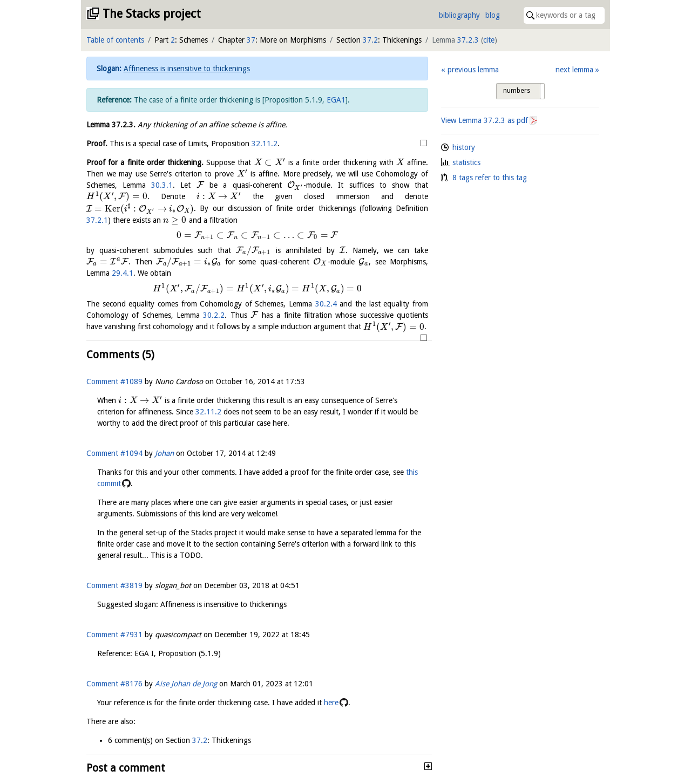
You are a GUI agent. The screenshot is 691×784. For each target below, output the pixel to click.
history (464, 147)
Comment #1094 (114, 453)
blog (493, 15)
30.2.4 (326, 304)
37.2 (370, 40)
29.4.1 (123, 273)
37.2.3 (468, 40)
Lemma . (111, 125)
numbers (517, 91)
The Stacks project (152, 14)
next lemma (574, 70)
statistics (466, 162)
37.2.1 (97, 220)
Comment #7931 (114, 635)
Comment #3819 (114, 585)
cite (489, 40)
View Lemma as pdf (485, 120)
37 (251, 40)
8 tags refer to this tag (490, 178)
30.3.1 (162, 185)
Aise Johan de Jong (186, 684)
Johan (164, 453)
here (331, 703)
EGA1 (336, 100)
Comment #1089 (114, 381)
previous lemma (473, 70)
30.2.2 (214, 315)
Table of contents (115, 40)
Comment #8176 (114, 684)
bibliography (459, 15)
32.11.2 (265, 144)
